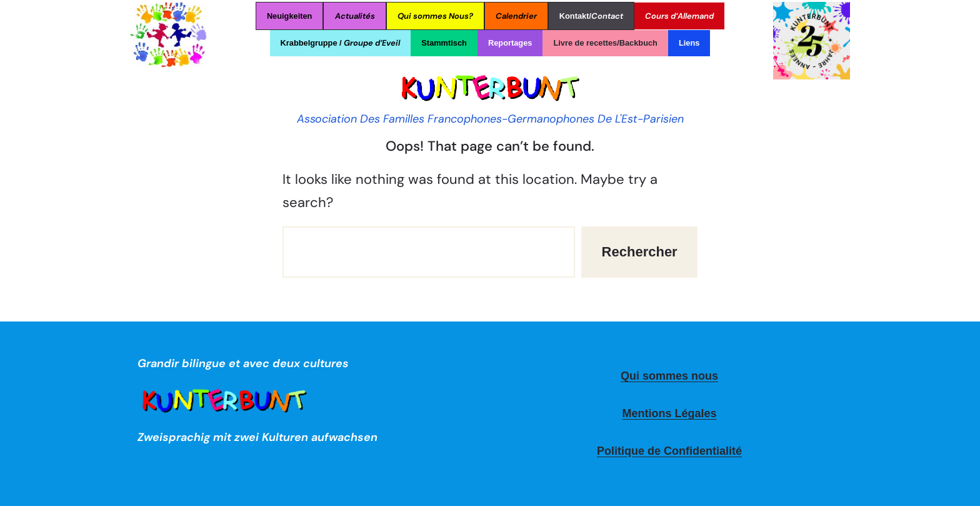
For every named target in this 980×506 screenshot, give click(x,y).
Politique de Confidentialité (669, 451)
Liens (689, 43)
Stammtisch (444, 43)
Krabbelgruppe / (341, 43)
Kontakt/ (591, 16)
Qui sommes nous (669, 376)
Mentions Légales (669, 413)
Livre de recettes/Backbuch (605, 43)
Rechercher (640, 252)
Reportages (510, 43)
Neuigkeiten (290, 16)
